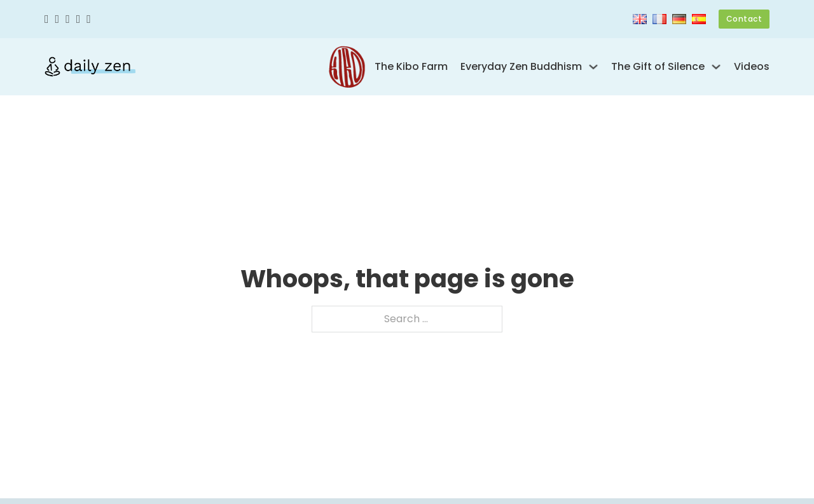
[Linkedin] (89, 19)
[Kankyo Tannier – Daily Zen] (90, 67)
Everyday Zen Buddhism (521, 66)
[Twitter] (58, 19)
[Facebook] (47, 19)
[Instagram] (68, 19)
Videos (752, 66)
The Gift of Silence (658, 66)
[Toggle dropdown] (593, 67)
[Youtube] (79, 19)
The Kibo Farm (411, 66)
